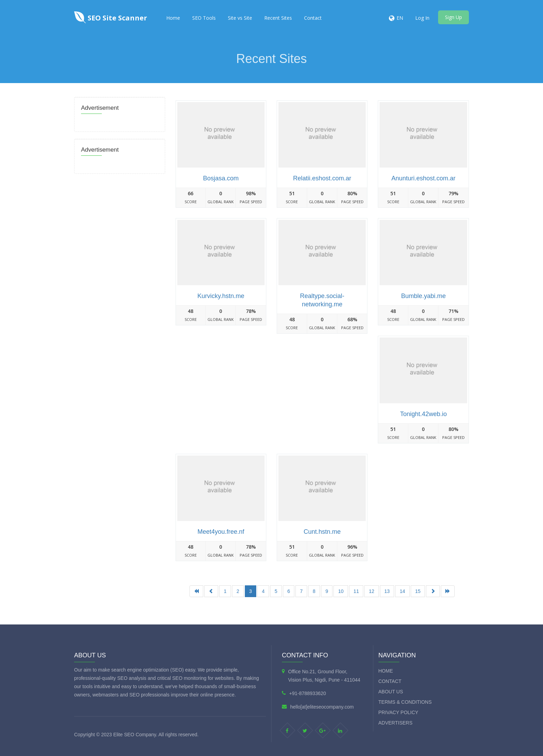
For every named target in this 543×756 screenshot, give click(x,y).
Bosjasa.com (221, 178)
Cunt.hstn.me (322, 532)
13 (387, 591)
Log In (422, 18)
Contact (313, 18)
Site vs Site (240, 18)
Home (173, 18)
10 (341, 591)
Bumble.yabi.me (423, 296)
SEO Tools (204, 18)
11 (356, 591)
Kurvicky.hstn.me (221, 296)
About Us (391, 692)
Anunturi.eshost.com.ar (423, 178)
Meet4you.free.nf (221, 532)
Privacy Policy (398, 712)
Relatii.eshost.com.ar (322, 178)
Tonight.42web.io (423, 414)
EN (400, 18)
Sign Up (453, 17)
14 (402, 591)
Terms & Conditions (405, 702)
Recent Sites (278, 18)
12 (372, 591)
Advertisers (396, 723)
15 (418, 591)
